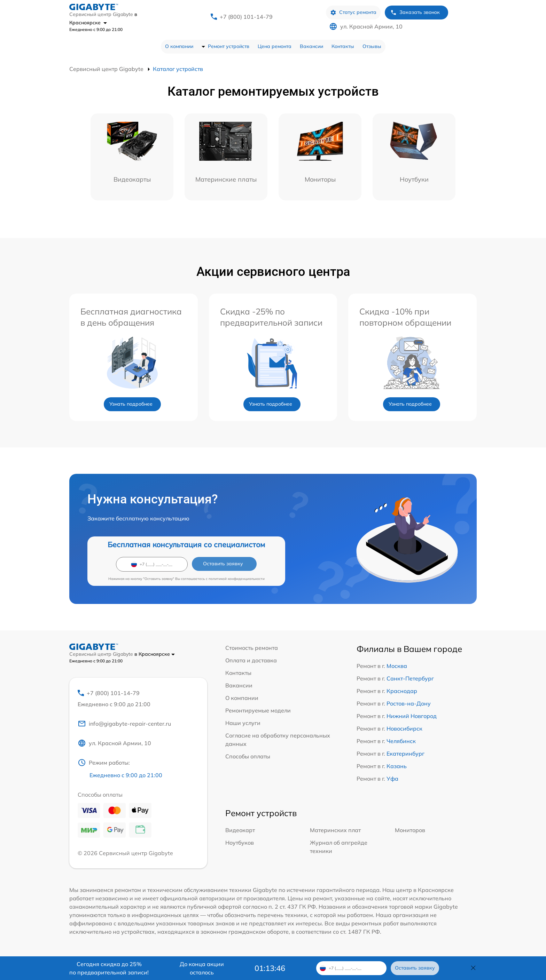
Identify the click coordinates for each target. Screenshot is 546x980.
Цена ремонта (275, 46)
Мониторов (410, 830)
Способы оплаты (248, 756)
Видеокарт (240, 830)
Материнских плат (335, 830)
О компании (179, 46)
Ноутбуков (240, 843)
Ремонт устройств (229, 46)
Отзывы (372, 46)
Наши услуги (243, 723)
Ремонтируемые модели (258, 710)
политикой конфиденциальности (237, 579)
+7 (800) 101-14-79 (246, 17)
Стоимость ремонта (252, 648)
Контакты (343, 46)
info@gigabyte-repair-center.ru (124, 724)
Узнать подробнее (131, 404)
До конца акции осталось (202, 968)
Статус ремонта (353, 12)
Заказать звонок (415, 12)
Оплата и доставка (251, 660)
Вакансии (311, 46)
